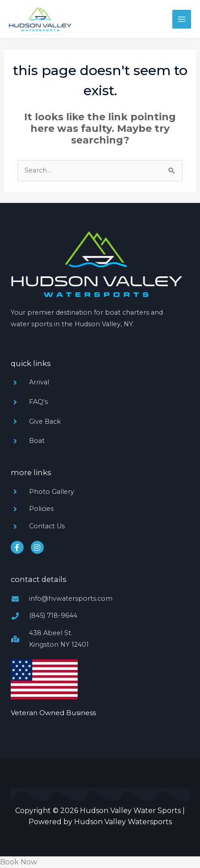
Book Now (19, 862)
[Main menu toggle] (182, 19)
